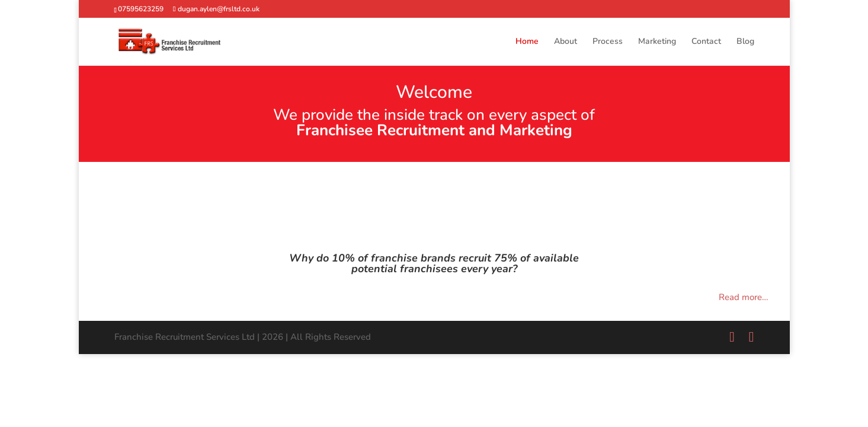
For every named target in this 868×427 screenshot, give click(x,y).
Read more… (744, 297)
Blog (745, 42)
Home (527, 42)
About (566, 42)
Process (608, 42)
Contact (706, 42)
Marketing (657, 42)
